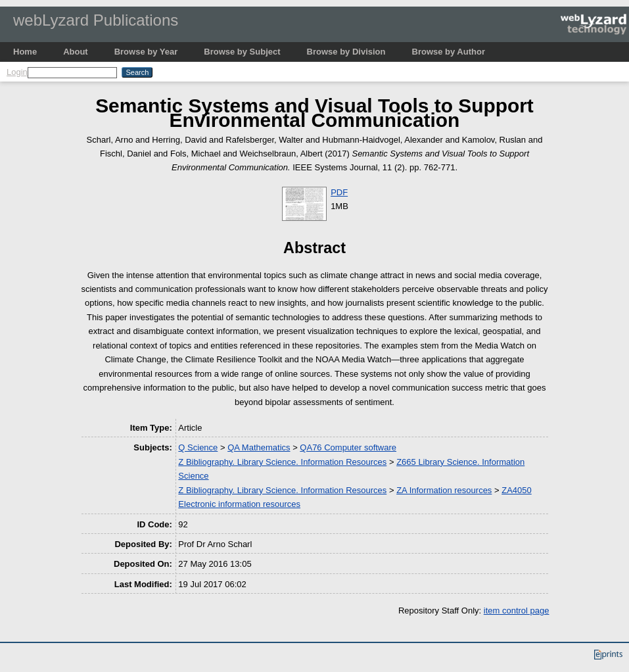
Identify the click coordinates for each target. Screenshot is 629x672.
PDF (339, 192)
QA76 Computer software (348, 447)
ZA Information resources (444, 490)
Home (25, 52)
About (76, 52)
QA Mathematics (259, 447)
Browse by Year (146, 52)
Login (17, 72)
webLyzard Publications (96, 20)
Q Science (198, 447)
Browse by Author (449, 52)
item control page (517, 611)
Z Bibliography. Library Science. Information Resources (282, 462)
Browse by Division (346, 52)
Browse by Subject (242, 52)
